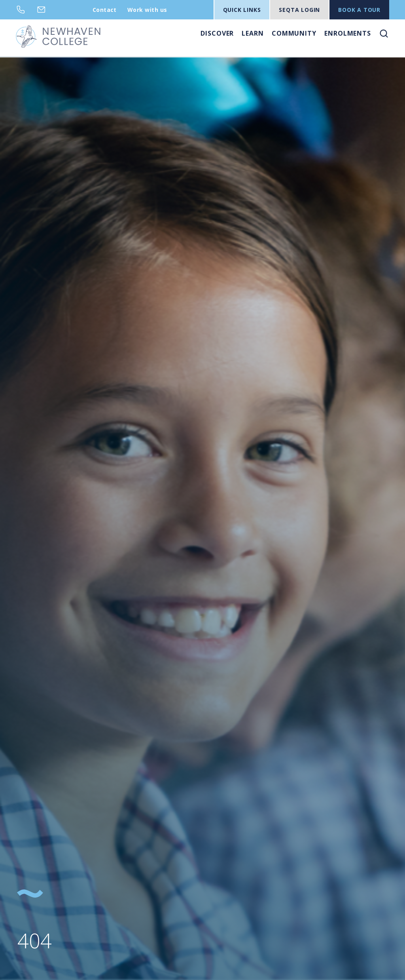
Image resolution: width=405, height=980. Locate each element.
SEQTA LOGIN (299, 10)
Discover (217, 33)
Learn (253, 33)
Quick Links (242, 10)
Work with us (147, 10)
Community (294, 33)
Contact (105, 10)
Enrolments (348, 33)
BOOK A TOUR (359, 10)
